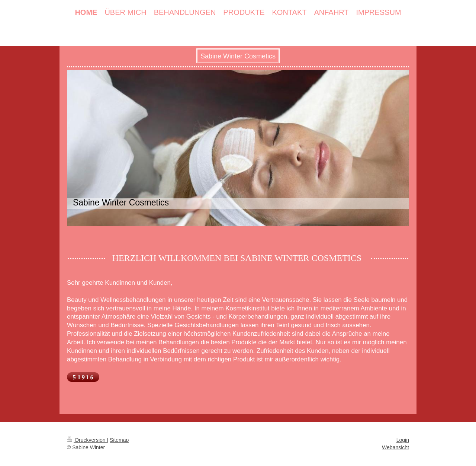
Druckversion (87, 440)
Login (403, 440)
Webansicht (395, 447)
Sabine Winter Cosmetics (238, 56)
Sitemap (119, 440)
